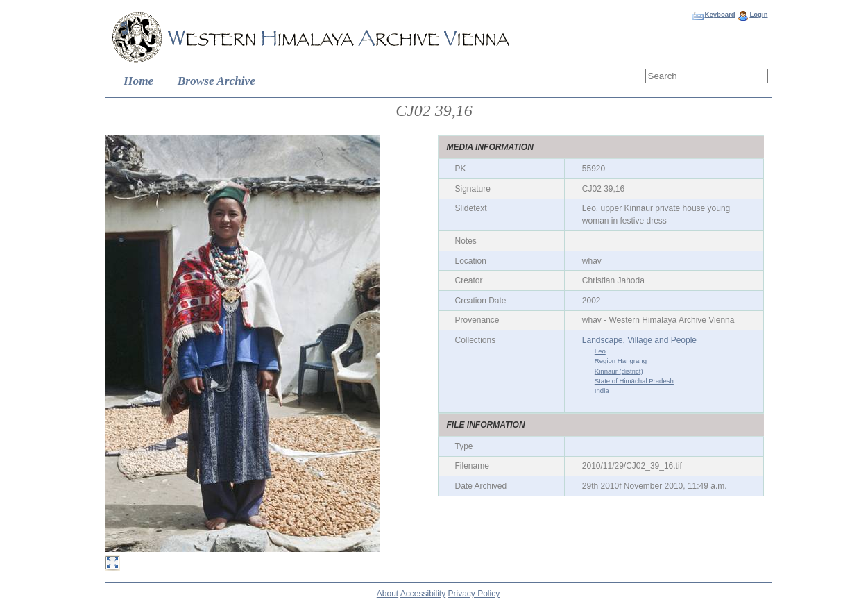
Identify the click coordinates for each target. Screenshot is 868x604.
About (388, 594)
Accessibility (423, 594)
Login (758, 14)
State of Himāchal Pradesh (634, 381)
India (602, 391)
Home (138, 81)
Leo (600, 351)
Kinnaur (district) (619, 371)
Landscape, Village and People (639, 340)
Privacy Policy (474, 594)
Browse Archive (216, 81)
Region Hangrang (621, 361)
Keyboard (720, 14)
